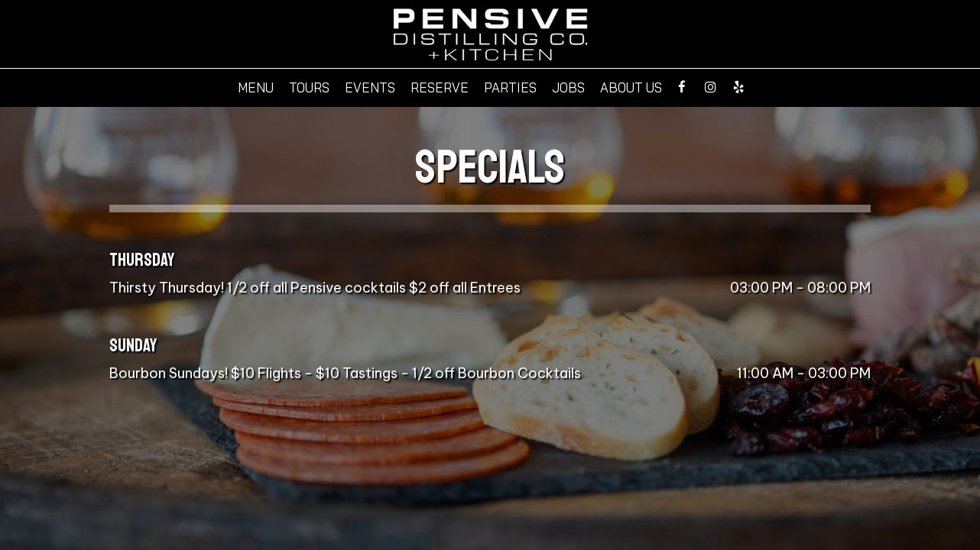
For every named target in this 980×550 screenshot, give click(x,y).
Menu (256, 88)
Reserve (440, 88)
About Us (631, 88)
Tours (309, 88)
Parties (510, 88)
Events (370, 88)
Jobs (568, 88)
